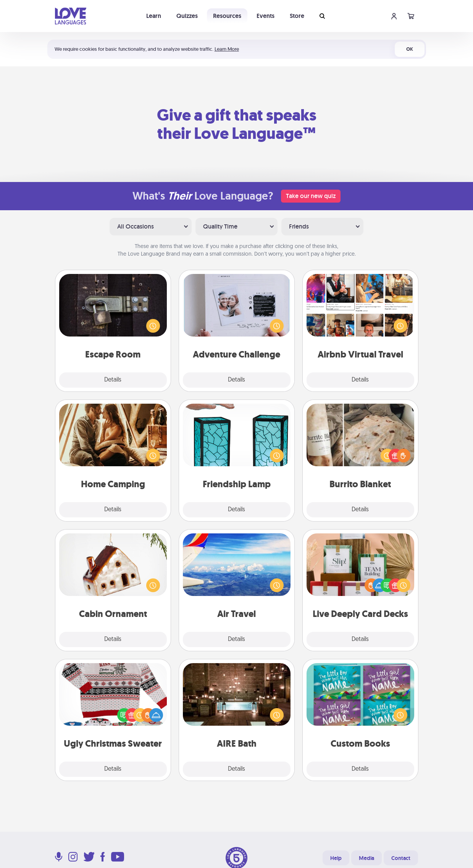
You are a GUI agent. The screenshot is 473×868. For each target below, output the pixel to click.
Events (266, 16)
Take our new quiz (311, 196)
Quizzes (187, 16)
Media (366, 858)
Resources (227, 16)
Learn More (227, 49)
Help (336, 858)
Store (297, 16)
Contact (401, 858)
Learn (154, 16)
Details (113, 380)
